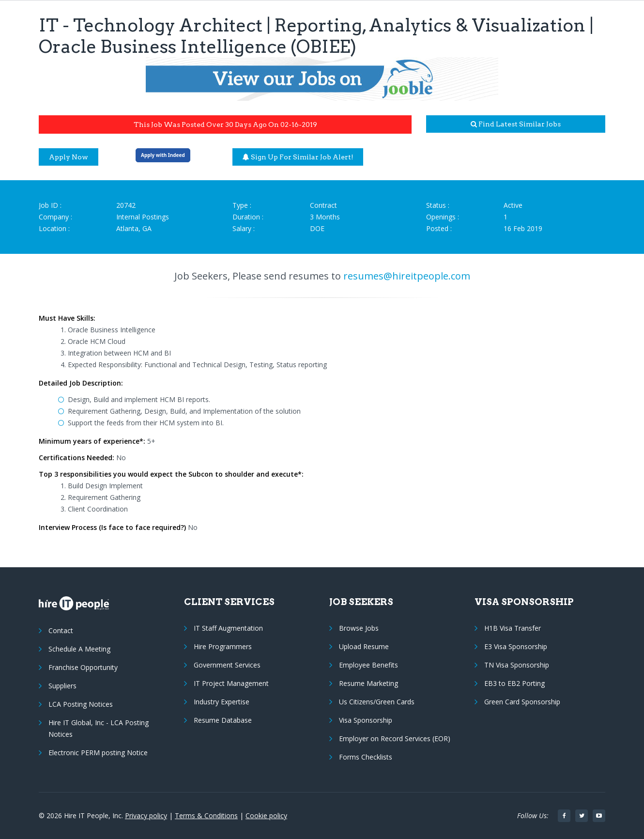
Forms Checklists (366, 757)
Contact (61, 630)
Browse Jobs (359, 628)
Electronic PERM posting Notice (98, 753)
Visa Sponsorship (366, 720)
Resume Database (223, 720)
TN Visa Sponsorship (517, 665)
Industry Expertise (222, 702)
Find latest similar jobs (516, 124)
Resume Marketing (368, 683)
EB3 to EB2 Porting (514, 683)
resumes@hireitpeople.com (407, 276)
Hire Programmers (223, 646)
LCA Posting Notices (81, 704)
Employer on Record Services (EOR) (395, 738)
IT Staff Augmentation (228, 628)
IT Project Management (231, 683)
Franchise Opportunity (83, 667)
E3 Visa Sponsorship (516, 646)
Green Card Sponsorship (522, 702)
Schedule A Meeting (79, 649)
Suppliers (62, 686)
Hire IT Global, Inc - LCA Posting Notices (99, 728)
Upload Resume (364, 646)
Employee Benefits (368, 665)
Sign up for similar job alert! (298, 157)
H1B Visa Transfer (513, 628)
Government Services (227, 665)
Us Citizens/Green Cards (377, 702)
